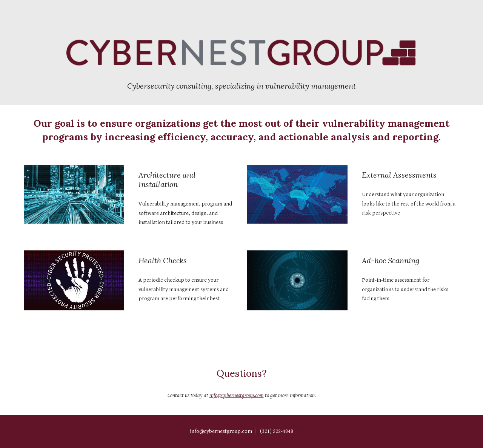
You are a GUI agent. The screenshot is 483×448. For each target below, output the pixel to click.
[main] (241, 86)
